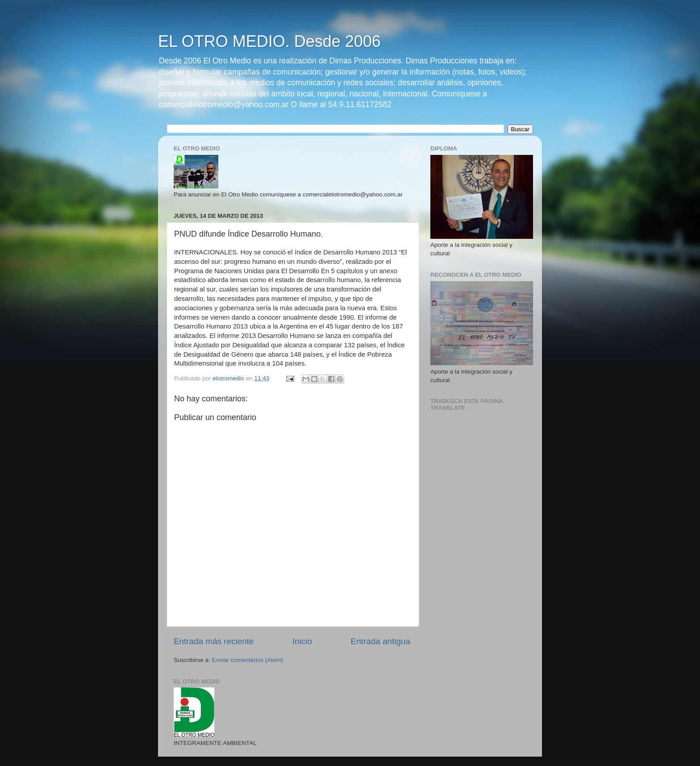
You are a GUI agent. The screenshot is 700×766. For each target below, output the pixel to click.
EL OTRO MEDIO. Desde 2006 (269, 41)
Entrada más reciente (214, 641)
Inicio (302, 641)
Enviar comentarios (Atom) (248, 660)
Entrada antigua (381, 641)
